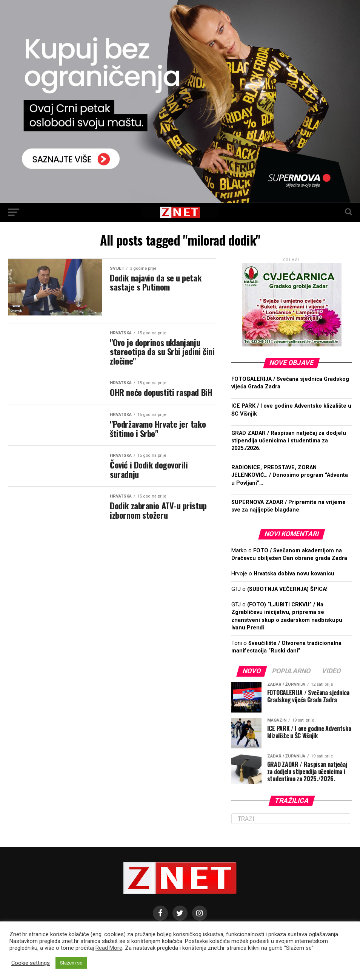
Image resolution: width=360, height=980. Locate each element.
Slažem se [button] (71, 963)
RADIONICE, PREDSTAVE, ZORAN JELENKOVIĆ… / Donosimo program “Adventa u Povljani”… (290, 475)
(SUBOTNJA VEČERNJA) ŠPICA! (287, 589)
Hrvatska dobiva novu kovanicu (294, 574)
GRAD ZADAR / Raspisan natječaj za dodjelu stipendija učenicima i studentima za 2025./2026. (289, 441)
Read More (109, 948)
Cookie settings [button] (31, 963)
